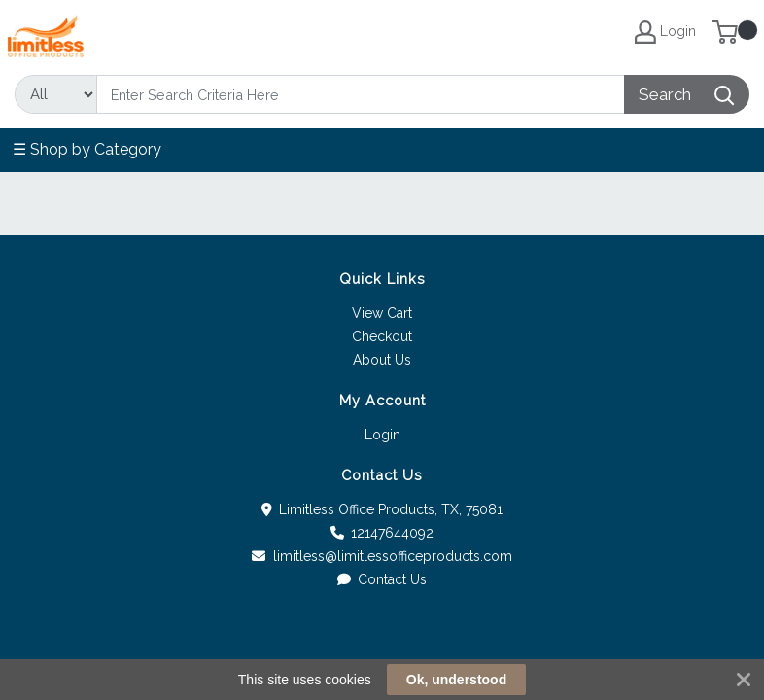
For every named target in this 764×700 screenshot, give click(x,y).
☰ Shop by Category (87, 149)
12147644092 (382, 533)
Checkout (382, 336)
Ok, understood (456, 680)
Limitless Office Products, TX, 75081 (382, 509)
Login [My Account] (665, 32)
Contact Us (382, 579)
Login (382, 435)
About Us (382, 360)
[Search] (361, 94)
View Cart (382, 313)
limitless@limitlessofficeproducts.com (382, 556)
